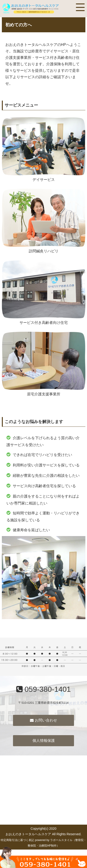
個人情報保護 (44, 741)
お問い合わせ (43, 720)
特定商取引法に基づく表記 (17, 840)
